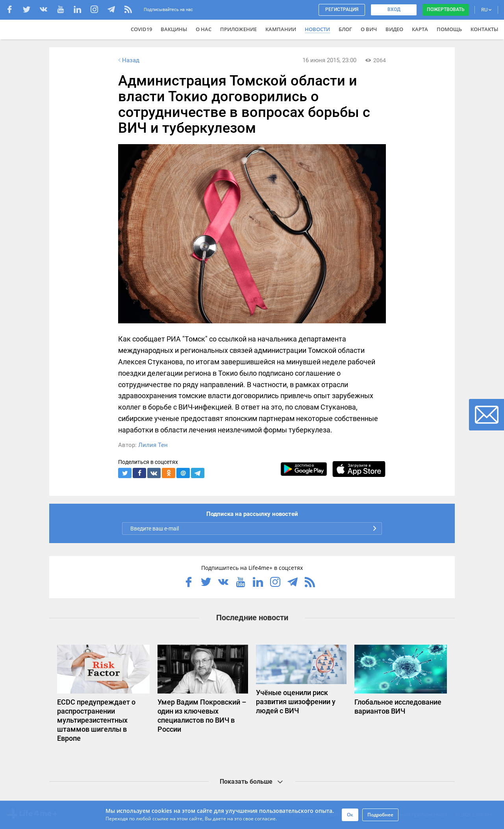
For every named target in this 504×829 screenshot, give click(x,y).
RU (486, 10)
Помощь (449, 29)
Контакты (484, 29)
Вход (394, 9)
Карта (420, 29)
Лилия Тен (153, 445)
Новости (317, 29)
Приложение (238, 29)
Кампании (281, 29)
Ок (350, 815)
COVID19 (141, 29)
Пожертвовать (446, 9)
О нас (204, 29)
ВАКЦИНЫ (174, 29)
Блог (345, 29)
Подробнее (380, 815)
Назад (128, 60)
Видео (394, 29)
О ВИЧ (369, 29)
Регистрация (342, 9)
